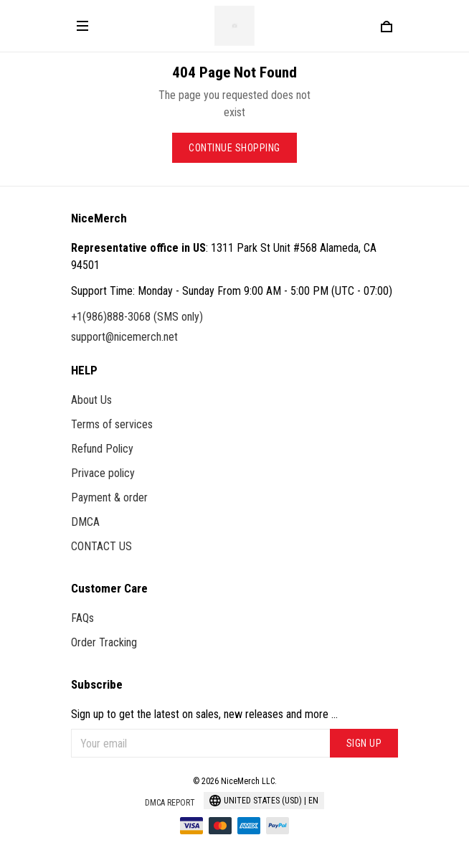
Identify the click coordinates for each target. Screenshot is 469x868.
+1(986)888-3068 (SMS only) (137, 317)
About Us (91, 400)
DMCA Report (170, 803)
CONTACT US (101, 546)
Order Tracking (104, 642)
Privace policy (103, 473)
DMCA (85, 522)
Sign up (364, 743)
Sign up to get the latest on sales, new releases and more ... (204, 714)
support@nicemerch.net (124, 337)
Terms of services (112, 424)
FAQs (82, 618)
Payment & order (109, 497)
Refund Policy (102, 449)
